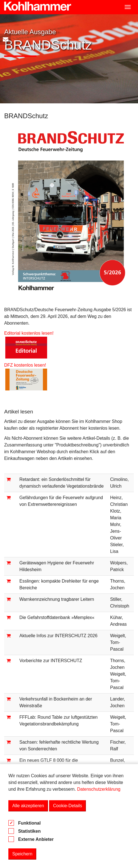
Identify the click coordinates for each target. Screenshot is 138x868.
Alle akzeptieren (28, 806)
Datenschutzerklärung (99, 789)
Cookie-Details (67, 806)
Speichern (22, 854)
